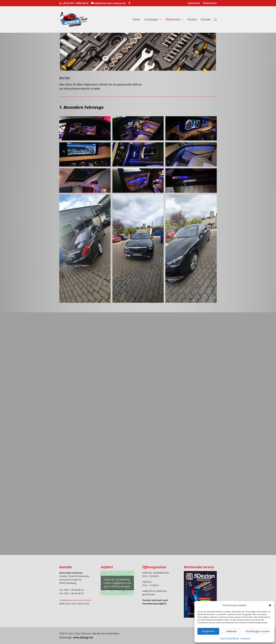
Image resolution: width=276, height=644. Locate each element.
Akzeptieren (208, 631)
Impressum (245, 638)
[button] (270, 605)
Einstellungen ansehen (258, 631)
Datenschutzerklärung (230, 638)
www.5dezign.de (83, 637)
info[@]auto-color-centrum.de (75, 600)
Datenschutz (210, 3)
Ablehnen (232, 631)
